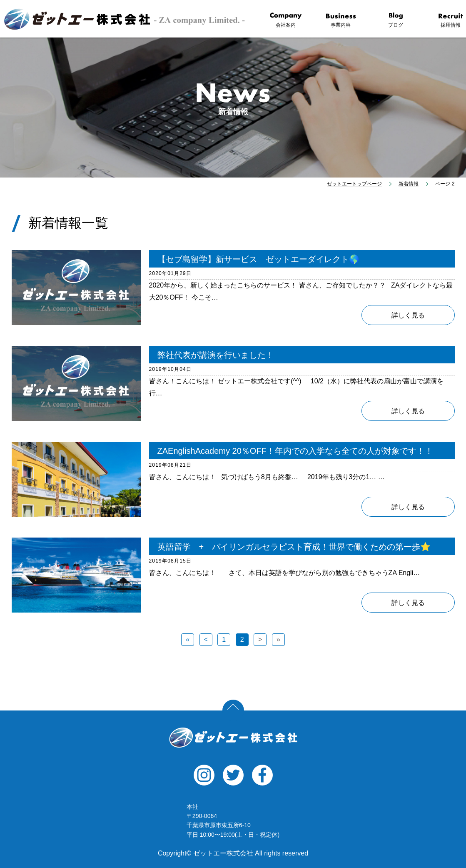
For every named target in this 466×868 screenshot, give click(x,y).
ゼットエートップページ (354, 184)
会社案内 (286, 20)
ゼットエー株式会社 (233, 738)
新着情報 (409, 184)
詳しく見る (408, 315)
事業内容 (341, 20)
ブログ (396, 20)
